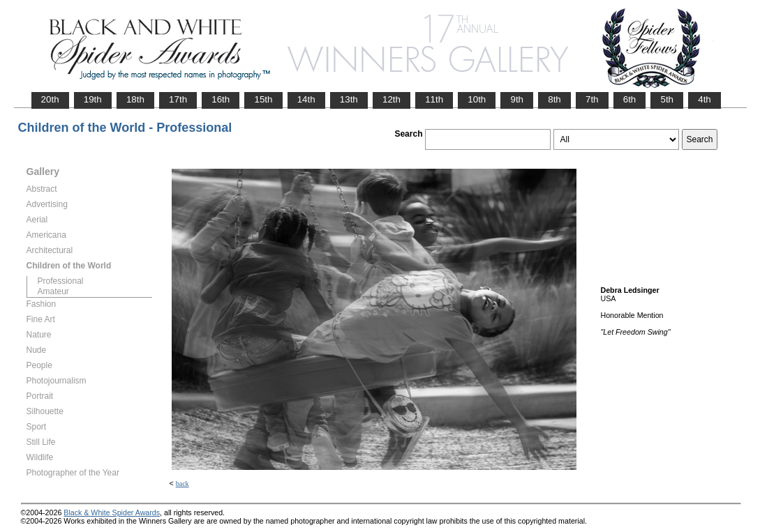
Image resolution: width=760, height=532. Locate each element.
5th (667, 99)
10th (477, 99)
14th (306, 99)
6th (630, 99)
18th (135, 99)
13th (349, 99)
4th (705, 99)
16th (221, 99)
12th (392, 99)
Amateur (53, 291)
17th (178, 99)
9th (517, 99)
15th (263, 99)
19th (93, 99)
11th (434, 99)
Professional (61, 281)
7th (592, 99)
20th (50, 99)
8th (554, 99)
